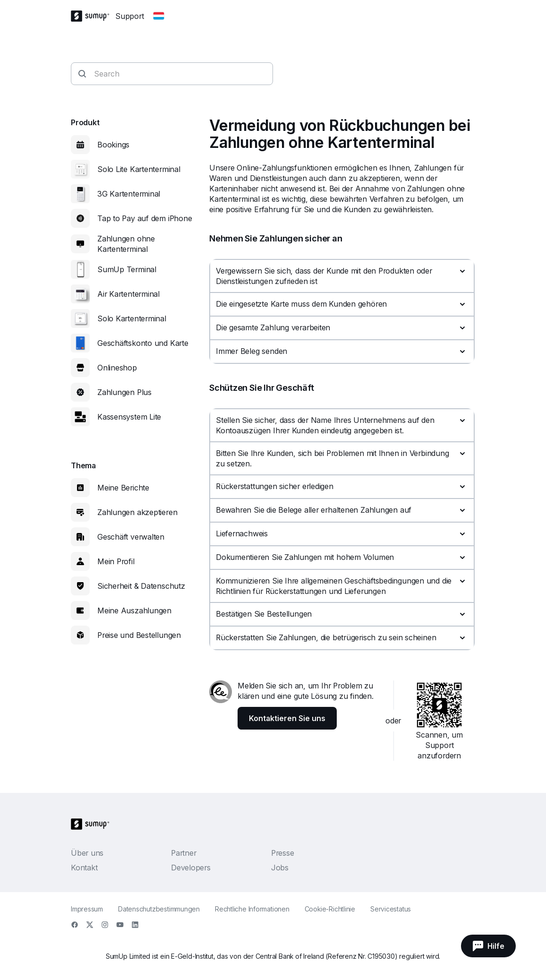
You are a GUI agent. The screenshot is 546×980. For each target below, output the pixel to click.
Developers (191, 868)
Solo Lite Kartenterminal (139, 169)
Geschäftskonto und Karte (143, 343)
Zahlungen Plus (124, 392)
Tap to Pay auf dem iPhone (145, 218)
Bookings (113, 145)
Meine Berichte (123, 488)
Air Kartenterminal (128, 294)
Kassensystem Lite (129, 417)
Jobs (280, 868)
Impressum (87, 909)
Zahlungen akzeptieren (137, 512)
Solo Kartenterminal (132, 318)
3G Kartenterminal (129, 194)
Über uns (87, 853)
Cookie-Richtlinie (330, 909)
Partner (183, 853)
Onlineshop (117, 368)
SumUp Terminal (127, 269)
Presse (283, 853)
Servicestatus (391, 909)
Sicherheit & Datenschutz (141, 586)
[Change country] (159, 16)
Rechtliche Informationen (252, 909)
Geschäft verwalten (131, 537)
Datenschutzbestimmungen (159, 909)
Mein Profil (116, 561)
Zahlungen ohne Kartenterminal (126, 244)
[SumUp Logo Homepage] (93, 16)
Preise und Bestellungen (139, 635)
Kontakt (84, 868)
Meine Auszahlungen (134, 610)
